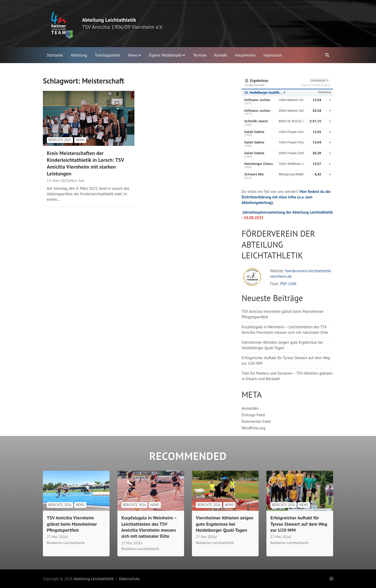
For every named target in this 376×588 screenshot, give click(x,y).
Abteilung (79, 55)
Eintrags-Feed (253, 415)
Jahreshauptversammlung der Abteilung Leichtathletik (287, 212)
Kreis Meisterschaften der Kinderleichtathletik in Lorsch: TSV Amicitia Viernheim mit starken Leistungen (85, 163)
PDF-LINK (289, 284)
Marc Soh (77, 181)
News (133, 55)
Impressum (273, 55)
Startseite (55, 55)
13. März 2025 (58, 181)
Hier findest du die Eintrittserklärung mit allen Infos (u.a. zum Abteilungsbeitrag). (286, 197)
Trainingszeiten (108, 55)
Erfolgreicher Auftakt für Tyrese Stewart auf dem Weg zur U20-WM (299, 524)
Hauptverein (245, 55)
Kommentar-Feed (256, 421)
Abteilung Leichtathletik (109, 20)
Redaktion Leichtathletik (66, 543)
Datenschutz (129, 579)
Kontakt (221, 55)
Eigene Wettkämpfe (165, 55)
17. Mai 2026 (280, 537)
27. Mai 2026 (57, 537)
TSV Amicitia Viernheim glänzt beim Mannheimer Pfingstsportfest (72, 524)
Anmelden (250, 408)
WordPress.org (253, 428)
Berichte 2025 (60, 140)
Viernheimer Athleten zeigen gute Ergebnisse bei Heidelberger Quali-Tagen (225, 524)
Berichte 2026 (60, 505)
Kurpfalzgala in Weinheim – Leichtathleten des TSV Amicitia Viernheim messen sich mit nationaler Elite (149, 527)
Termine (200, 55)
